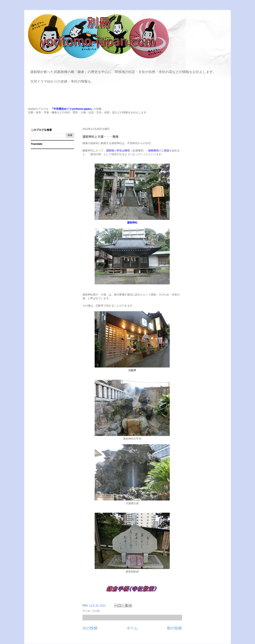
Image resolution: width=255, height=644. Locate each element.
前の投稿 (174, 628)
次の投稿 (90, 628)
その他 (96, 611)
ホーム (132, 628)
